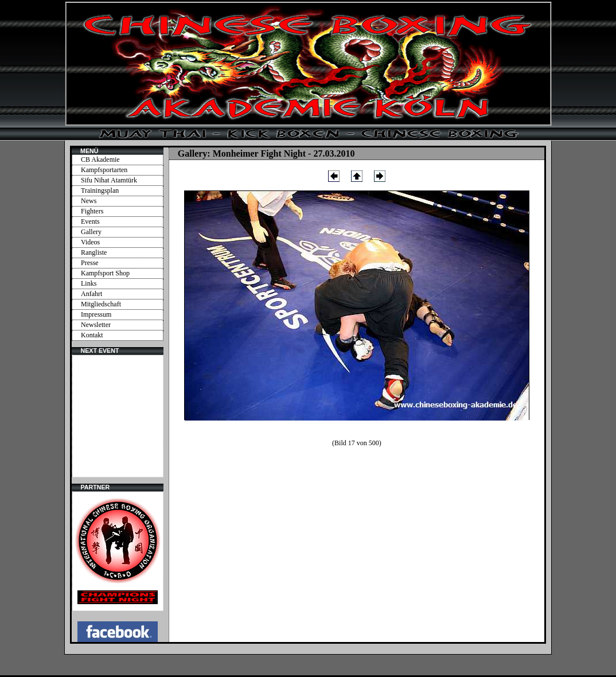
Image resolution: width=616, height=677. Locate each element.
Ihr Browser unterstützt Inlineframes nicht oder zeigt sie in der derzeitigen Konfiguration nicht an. (118, 416)
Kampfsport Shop (105, 273)
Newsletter (96, 325)
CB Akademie (100, 159)
